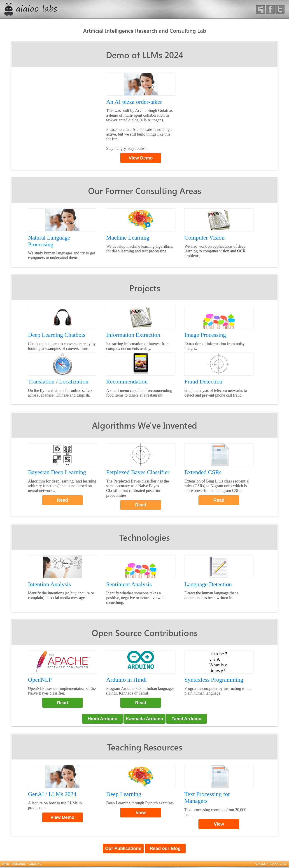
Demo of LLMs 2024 (145, 55)
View (141, 813)
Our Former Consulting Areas (145, 190)
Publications (19, 864)
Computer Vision (205, 238)
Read (62, 500)
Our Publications (123, 848)
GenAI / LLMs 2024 (52, 794)
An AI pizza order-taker (134, 102)
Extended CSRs (203, 472)
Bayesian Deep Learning (57, 472)
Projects (145, 288)
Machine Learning (128, 238)
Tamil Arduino (186, 719)
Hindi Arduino (102, 719)
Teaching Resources (145, 747)
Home (6, 864)
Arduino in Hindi (126, 680)
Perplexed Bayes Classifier (138, 472)
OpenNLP (40, 680)
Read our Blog (165, 848)
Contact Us (34, 864)
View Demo (141, 158)
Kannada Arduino (144, 719)
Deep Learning (124, 794)
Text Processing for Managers (207, 798)
